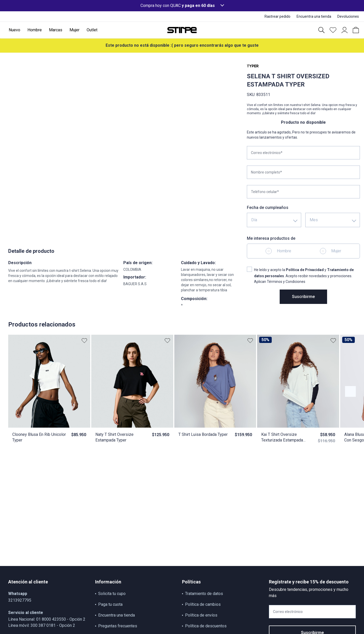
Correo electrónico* (267, 153)
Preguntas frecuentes (118, 626)
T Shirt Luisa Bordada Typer (203, 434)
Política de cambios (203, 604)
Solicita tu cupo (112, 594)
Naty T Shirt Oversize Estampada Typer (114, 437)
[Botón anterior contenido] (350, 391)
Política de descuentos (206, 626)
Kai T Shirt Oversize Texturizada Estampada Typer (282, 438)
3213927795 (20, 600)
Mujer (336, 251)
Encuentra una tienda (117, 615)
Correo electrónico (288, 612)
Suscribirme (303, 297)
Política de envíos (201, 615)
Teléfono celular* (265, 192)
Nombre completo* (266, 172)
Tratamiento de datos (204, 594)
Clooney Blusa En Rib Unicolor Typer (39, 437)
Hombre (284, 251)
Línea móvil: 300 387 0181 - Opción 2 (42, 625)
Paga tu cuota (110, 604)
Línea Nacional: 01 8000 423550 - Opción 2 (47, 619)
